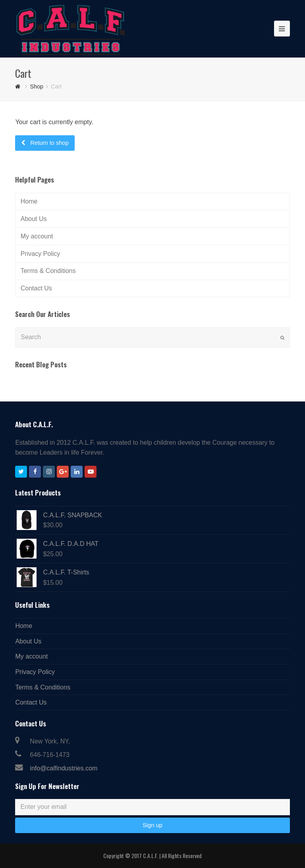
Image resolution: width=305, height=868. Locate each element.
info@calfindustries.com (64, 768)
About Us (34, 219)
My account (37, 236)
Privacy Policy (41, 254)
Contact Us (36, 288)
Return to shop (49, 143)
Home (29, 201)
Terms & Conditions (48, 271)
